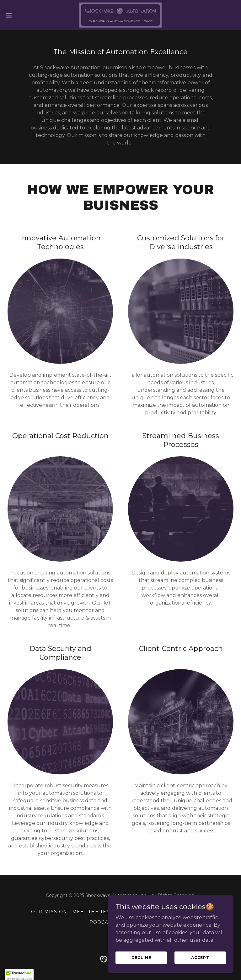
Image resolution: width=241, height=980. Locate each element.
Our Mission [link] (49, 912)
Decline (141, 966)
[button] (20, 15)
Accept (200, 966)
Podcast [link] (102, 922)
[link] (120, 15)
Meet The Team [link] (93, 912)
